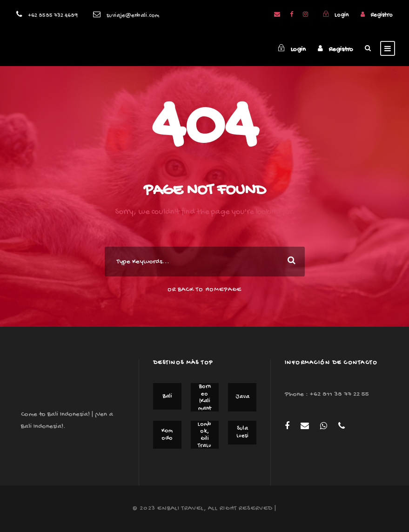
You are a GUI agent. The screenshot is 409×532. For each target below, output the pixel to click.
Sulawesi (242, 432)
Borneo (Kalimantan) (205, 401)
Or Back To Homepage (204, 290)
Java (242, 397)
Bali (167, 396)
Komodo (167, 434)
